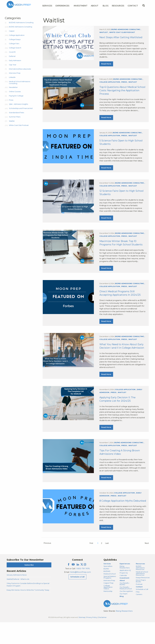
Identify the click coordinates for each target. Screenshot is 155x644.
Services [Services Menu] (47, 6)
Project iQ (124, 595)
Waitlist (12, 121)
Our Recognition (126, 613)
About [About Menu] (95, 6)
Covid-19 (12, 52)
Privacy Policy (92, 639)
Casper (12, 31)
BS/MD (106, 590)
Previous (47, 565)
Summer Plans (15, 117)
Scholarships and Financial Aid (21, 108)
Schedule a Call (142, 611)
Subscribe (29, 587)
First (91, 565)
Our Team (124, 615)
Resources (140, 585)
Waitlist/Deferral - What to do (18, 601)
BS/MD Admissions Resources (140, 589)
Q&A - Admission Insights (18, 104)
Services (107, 585)
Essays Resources (143, 599)
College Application (17, 35)
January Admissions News (17, 597)
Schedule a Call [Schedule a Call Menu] (77, 599)
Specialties (108, 588)
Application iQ (125, 592)
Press (11, 100)
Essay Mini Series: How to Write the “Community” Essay (28, 612)
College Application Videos (108, 609)
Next (147, 565)
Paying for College (16, 96)
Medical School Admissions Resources (142, 595)
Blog (106, 6)
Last (107, 565)
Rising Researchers (125, 589)
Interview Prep (15, 73)
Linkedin (12, 77)
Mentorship (108, 613)
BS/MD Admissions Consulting (21, 27)
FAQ (138, 613)
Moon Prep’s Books (141, 602)
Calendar (123, 597)
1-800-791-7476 (83, 590)
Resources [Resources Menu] (118, 6)
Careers (139, 616)
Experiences (125, 585)
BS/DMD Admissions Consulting (21, 23)
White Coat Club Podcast (19, 125)
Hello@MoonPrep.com (80, 594)
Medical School (110, 596)
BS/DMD (107, 593)
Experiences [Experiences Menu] (62, 6)
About (122, 602)
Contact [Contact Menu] (133, 6)
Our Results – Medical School (126, 609)
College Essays (15, 39)
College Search (15, 48)
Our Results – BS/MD (125, 605)
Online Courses (15, 92)
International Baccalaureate (20, 69)
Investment (81, 6)
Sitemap (82, 639)
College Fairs (14, 44)
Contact (139, 608)
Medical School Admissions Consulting (20, 82)
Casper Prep (108, 605)
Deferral (12, 56)
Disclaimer (102, 639)
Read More (106, 65)
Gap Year (13, 65)
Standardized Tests (16, 113)
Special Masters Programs (110, 599)
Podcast (139, 606)
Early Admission (15, 60)
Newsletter (13, 87)
